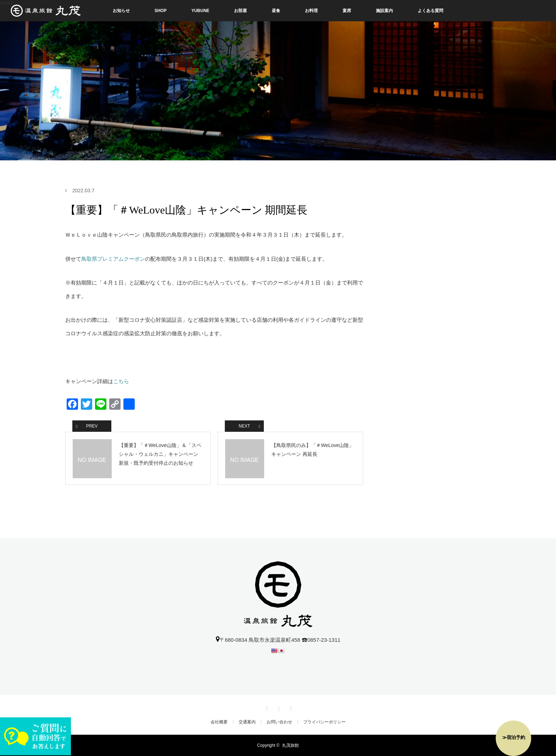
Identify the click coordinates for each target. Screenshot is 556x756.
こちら (121, 381)
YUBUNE (201, 11)
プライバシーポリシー (324, 722)
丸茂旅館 (290, 745)
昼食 (276, 11)
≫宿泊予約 (514, 737)
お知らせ (121, 11)
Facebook (266, 707)
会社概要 (219, 722)
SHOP (161, 11)
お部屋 (240, 11)
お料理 (311, 11)
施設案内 (384, 11)
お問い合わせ (279, 722)
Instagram (278, 707)
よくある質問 (430, 11)
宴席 (347, 11)
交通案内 (247, 722)
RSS (290, 707)
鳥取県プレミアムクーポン (113, 259)
